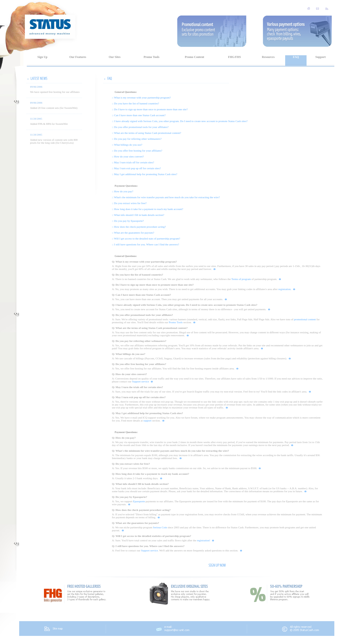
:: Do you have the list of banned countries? (135, 103)
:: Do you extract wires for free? (129, 203)
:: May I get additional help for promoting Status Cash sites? (145, 174)
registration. (285, 289)
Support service (140, 381)
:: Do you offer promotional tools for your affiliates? (140, 127)
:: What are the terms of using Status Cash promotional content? (146, 133)
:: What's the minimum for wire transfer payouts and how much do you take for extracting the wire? (166, 197)
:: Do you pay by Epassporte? (128, 221)
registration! (204, 540)
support (147, 420)
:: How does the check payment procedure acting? (139, 227)
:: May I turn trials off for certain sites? (133, 162)
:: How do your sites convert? (128, 156)
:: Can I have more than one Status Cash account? (139, 115)
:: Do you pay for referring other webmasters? (137, 139)
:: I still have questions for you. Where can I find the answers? (145, 244)
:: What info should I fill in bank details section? (138, 215)
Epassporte (139, 501)
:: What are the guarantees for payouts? (133, 233)
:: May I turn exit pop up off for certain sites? (136, 168)
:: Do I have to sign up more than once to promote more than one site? (150, 109)
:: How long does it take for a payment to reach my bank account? (147, 209)
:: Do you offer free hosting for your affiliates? (137, 151)
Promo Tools (176, 322)
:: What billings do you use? (127, 145)
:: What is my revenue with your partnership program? (141, 98)
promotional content (305, 319)
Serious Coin (160, 527)
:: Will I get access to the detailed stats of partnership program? (146, 238)
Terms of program (241, 279)
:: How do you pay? (123, 191)
